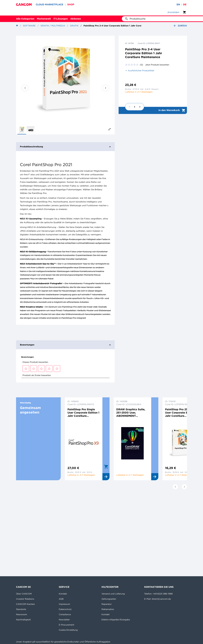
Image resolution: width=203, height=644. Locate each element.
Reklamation (108, 609)
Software (29, 26)
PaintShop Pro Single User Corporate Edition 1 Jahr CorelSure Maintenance (83, 413)
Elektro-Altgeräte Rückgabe (116, 620)
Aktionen (76, 19)
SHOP (71, 4)
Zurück (180, 26)
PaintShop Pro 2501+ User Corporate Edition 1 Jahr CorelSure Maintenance (181, 413)
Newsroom (22, 614)
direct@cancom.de (161, 599)
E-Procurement (66, 625)
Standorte (21, 609)
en (178, 4)
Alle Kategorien (25, 19)
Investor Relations (25, 599)
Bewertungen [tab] (65, 345)
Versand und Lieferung (113, 594)
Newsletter (64, 620)
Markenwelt (44, 19)
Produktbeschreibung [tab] (65, 147)
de (185, 4)
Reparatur (107, 604)
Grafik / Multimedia (53, 26)
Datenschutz (65, 609)
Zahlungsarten (109, 599)
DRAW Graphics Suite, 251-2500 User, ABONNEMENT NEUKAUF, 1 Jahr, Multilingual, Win (131, 413)
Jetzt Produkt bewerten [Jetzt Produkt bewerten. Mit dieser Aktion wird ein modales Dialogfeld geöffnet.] (157, 65)
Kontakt (63, 594)
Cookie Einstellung (68, 630)
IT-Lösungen (61, 19)
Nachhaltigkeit (23, 620)
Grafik (74, 26)
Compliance (65, 614)
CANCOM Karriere (25, 604)
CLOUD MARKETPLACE (49, 4)
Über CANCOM (24, 594)
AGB (61, 599)
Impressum (64, 604)
